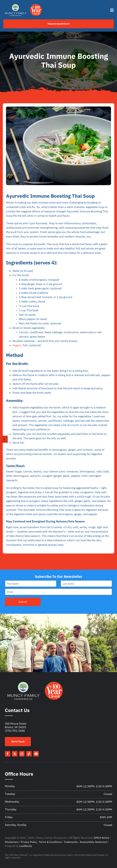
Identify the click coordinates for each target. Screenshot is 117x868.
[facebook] (8, 754)
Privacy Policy (29, 842)
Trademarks (71, 842)
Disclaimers (12, 842)
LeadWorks (26, 846)
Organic (17, 345)
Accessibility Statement (94, 842)
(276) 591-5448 (15, 731)
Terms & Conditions (50, 842)
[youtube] (36, 754)
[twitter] (15, 754)
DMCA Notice (102, 838)
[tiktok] (29, 754)
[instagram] (22, 754)
